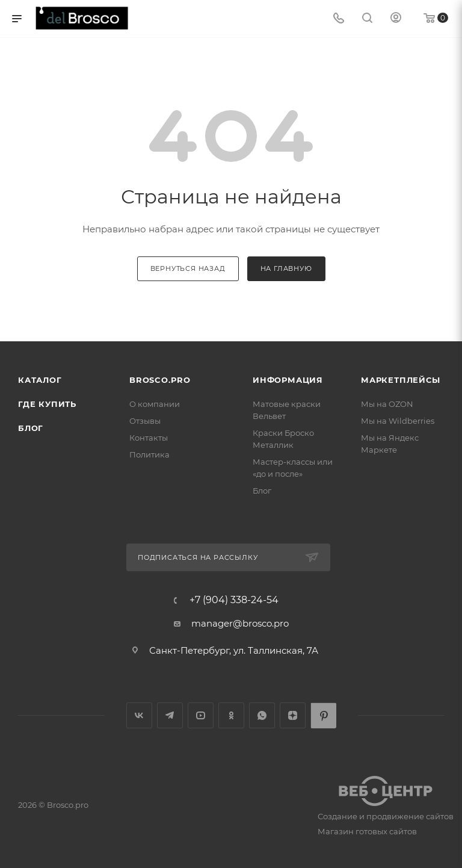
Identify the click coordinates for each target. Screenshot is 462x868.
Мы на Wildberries (398, 421)
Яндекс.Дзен (293, 715)
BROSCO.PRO (160, 380)
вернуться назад (188, 268)
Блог (31, 428)
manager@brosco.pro (240, 623)
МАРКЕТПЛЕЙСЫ (401, 380)
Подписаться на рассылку (198, 557)
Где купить (47, 404)
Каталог (40, 380)
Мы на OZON (387, 404)
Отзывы (145, 421)
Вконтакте (139, 715)
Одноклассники (231, 715)
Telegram (170, 715)
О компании (155, 404)
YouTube (201, 715)
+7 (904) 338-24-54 (234, 600)
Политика (149, 454)
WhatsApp (262, 715)
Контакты (149, 438)
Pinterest (323, 715)
